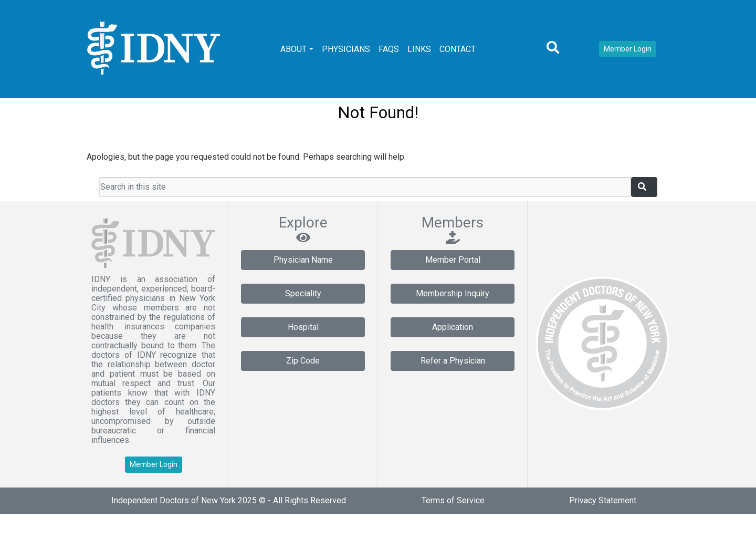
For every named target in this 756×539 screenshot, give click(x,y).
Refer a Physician (453, 361)
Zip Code (303, 361)
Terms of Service (453, 500)
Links (419, 49)
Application (453, 327)
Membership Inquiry (453, 293)
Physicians (346, 49)
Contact (458, 49)
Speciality (303, 293)
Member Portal (453, 260)
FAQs (389, 49)
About (293, 49)
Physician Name (303, 260)
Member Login (628, 49)
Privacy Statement (603, 500)
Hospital (303, 327)
